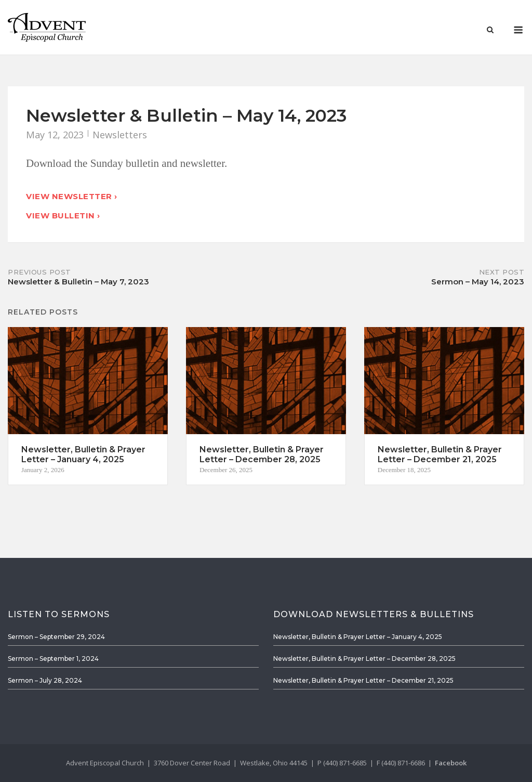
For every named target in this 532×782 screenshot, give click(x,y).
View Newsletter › (72, 196)
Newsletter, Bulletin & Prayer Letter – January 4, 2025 (358, 637)
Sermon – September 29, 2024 (56, 637)
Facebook (451, 763)
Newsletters (120, 135)
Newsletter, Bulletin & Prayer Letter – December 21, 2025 (363, 680)
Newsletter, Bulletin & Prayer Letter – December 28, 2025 (364, 659)
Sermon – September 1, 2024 (53, 659)
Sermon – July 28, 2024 (45, 680)
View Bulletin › (63, 216)
